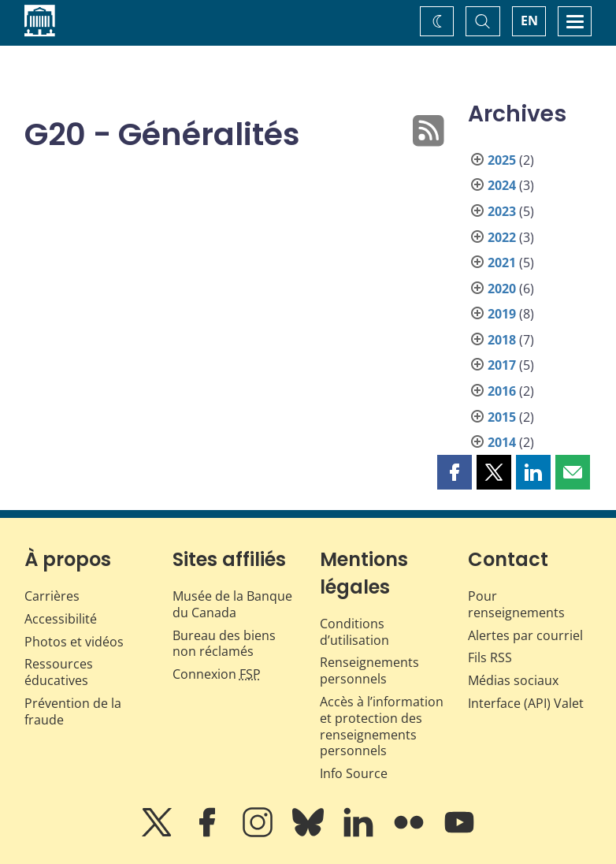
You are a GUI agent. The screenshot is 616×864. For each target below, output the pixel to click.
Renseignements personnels (369, 670)
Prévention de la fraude (73, 711)
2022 (502, 237)
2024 (502, 185)
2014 (502, 442)
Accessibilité (61, 619)
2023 (502, 211)
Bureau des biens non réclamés (224, 644)
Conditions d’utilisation (354, 632)
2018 (502, 340)
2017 (502, 365)
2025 (502, 160)
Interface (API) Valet (526, 703)
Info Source (354, 773)
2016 (502, 391)
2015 (502, 417)
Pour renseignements (516, 604)
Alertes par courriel (525, 635)
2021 (502, 263)
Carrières (52, 596)
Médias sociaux (513, 680)
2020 (502, 289)
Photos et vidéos (74, 642)
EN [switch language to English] (529, 20)
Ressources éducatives (59, 672)
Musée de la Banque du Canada (232, 604)
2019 (502, 314)
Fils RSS (490, 657)
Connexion (217, 674)
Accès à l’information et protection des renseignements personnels (382, 726)
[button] (455, 472)
